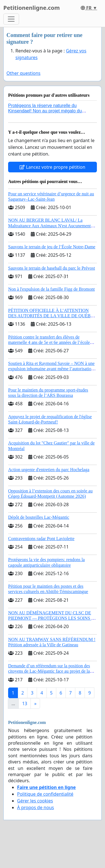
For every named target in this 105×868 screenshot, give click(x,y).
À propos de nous (36, 807)
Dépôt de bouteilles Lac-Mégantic (39, 517)
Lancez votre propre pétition (52, 167)
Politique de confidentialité (45, 794)
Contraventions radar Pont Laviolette (41, 539)
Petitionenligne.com (32, 8)
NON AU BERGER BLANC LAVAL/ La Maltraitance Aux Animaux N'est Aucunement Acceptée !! (49, 225)
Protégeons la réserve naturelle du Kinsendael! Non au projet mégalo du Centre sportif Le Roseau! (45, 111)
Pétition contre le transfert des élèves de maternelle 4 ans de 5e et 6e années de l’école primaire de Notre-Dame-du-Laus (49, 342)
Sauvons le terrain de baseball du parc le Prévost (52, 268)
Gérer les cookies (35, 801)
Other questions (24, 73)
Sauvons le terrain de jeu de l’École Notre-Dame (52, 247)
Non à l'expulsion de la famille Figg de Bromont (52, 289)
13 (25, 703)
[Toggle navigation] (11, 19)
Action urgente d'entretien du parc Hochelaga (49, 470)
